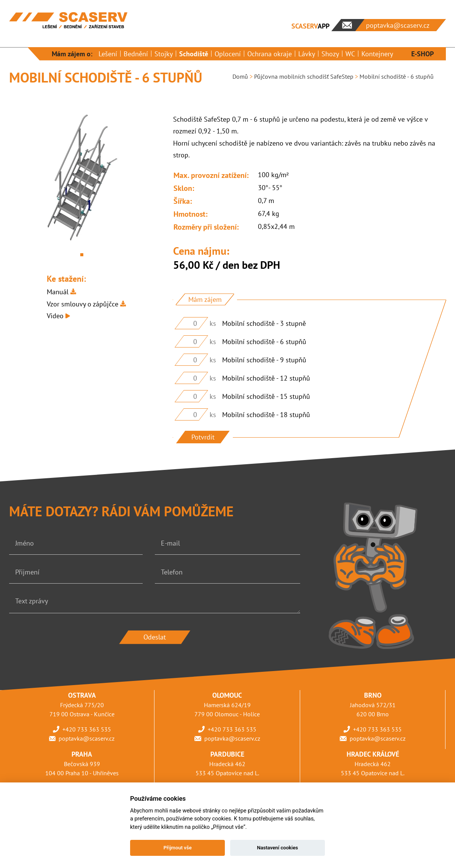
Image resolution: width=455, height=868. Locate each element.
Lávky (307, 54)
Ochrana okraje (270, 54)
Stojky (164, 54)
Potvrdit (203, 437)
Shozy (330, 54)
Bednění (136, 54)
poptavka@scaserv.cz (87, 738)
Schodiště (194, 54)
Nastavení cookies (277, 848)
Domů (240, 76)
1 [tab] (82, 255)
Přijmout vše (178, 848)
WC (350, 54)
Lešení (108, 54)
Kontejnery (377, 54)
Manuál (58, 292)
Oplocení (228, 54)
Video (55, 316)
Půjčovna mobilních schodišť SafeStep (304, 76)
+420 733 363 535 (87, 729)
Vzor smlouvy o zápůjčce (83, 304)
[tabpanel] (82, 179)
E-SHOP (422, 54)
